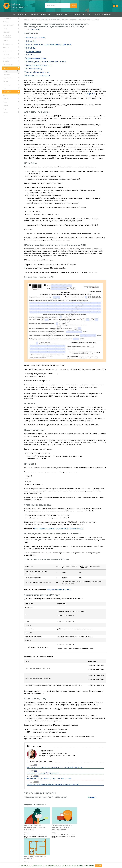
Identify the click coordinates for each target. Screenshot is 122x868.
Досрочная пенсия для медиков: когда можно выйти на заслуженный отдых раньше (56, 767)
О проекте (32, 861)
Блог (5, 116)
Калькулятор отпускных (82, 14)
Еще (36, 765)
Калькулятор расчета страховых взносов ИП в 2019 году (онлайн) (59, 529)
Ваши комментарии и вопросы (38, 75)
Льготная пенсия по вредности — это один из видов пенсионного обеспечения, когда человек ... (36, 836)
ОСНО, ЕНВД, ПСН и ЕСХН (36, 38)
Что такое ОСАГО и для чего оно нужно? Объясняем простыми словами (62, 827)
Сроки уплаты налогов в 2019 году (39, 65)
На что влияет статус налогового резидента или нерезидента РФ (50, 779)
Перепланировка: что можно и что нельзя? (90, 826)
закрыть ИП (91, 94)
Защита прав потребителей (8, 36)
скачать (93, 797)
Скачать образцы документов (38, 72)
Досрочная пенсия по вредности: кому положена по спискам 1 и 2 (36, 827)
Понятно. (98, 866)
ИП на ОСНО (31, 41)
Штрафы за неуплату (34, 69)
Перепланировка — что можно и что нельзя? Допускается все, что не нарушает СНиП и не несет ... (90, 834)
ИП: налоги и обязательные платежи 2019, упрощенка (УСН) (49, 44)
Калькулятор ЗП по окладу (41, 14)
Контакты (41, 861)
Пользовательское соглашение (83, 861)
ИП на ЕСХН (31, 55)
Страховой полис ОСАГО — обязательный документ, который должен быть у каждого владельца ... (63, 836)
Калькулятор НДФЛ (62, 14)
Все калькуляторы (20, 14)
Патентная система (34, 51)
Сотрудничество (53, 861)
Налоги (33, 20)
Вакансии (65, 861)
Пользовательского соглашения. (68, 848)
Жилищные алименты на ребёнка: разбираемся (44, 773)
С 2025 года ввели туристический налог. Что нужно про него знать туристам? (54, 784)
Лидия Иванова (35, 29)
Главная (27, 20)
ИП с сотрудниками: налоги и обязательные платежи (46, 62)
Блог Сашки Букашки (103, 14)
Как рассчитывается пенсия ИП (59, 590)
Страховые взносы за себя (36, 58)
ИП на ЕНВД (31, 48)
